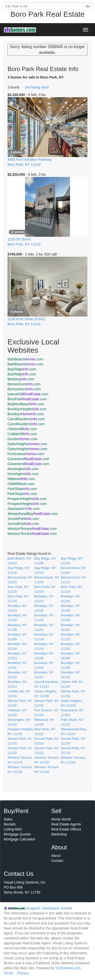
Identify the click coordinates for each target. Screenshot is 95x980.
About (56, 856)
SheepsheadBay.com (33, 514)
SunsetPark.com (23, 519)
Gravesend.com (28, 459)
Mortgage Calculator (19, 839)
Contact (57, 861)
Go (88, 6)
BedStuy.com (21, 379)
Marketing (59, 834)
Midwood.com (21, 479)
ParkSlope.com (22, 489)
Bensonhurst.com (24, 384)
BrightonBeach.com (26, 404)
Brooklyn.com (26, 414)
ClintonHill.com (22, 429)
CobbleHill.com (22, 434)
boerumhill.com (28, 394)
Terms (8, 973)
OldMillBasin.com (21, 484)
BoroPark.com (27, 399)
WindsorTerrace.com (32, 529)
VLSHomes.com (68, 968)
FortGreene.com (26, 454)
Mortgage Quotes (17, 834)
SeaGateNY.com (23, 509)
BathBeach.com (25, 359)
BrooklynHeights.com (27, 409)
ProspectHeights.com (27, 499)
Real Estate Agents (66, 824)
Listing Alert (13, 829)
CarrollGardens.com (26, 419)
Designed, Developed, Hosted (48, 908)
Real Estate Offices (66, 829)
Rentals (10, 824)
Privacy (23, 973)
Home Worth (61, 819)
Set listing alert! (37, 87)
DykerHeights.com (27, 444)
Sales (8, 819)
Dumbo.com (22, 439)
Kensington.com (23, 469)
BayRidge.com (22, 369)
